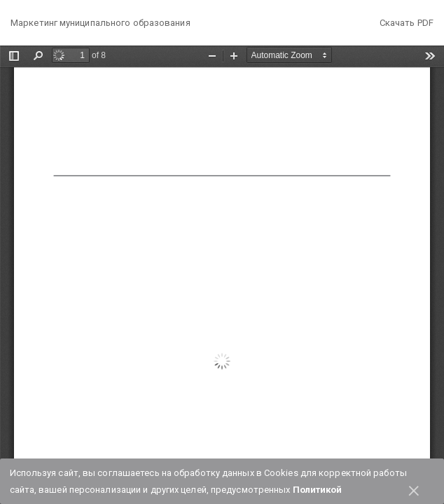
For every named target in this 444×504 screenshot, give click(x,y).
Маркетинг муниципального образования (100, 23)
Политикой (318, 490)
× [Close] (414, 489)
